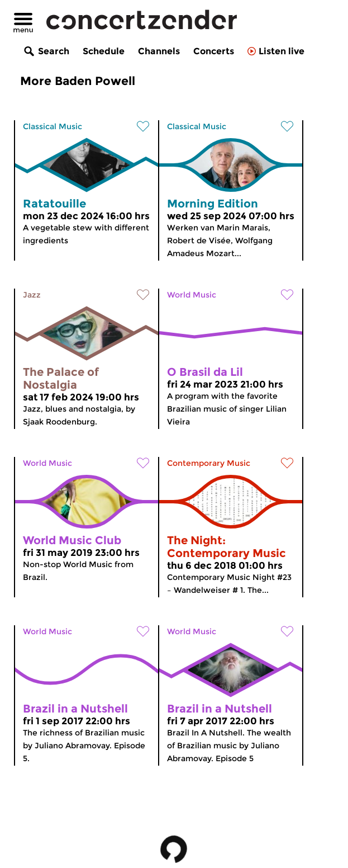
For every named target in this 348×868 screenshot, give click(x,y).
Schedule (104, 51)
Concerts (214, 51)
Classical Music (53, 126)
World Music (192, 295)
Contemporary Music (209, 463)
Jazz (32, 295)
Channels (159, 51)
